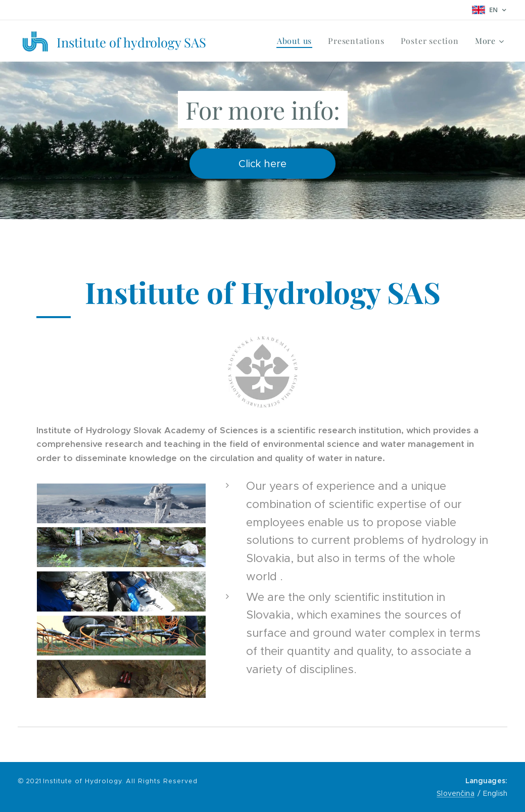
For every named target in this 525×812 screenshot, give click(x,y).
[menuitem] (297, 41)
